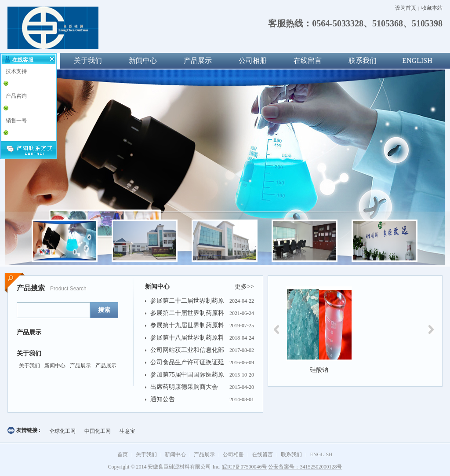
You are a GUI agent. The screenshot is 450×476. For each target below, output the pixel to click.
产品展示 (198, 60)
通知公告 (163, 399)
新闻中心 (143, 60)
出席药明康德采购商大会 (184, 387)
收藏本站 (432, 8)
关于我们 (88, 60)
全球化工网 (62, 431)
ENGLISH (417, 60)
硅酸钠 (319, 370)
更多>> (244, 287)
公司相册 (253, 60)
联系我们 (363, 60)
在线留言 (308, 60)
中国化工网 (98, 431)
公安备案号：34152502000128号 (305, 467)
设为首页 (406, 8)
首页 (123, 454)
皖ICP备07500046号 (245, 467)
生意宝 (127, 431)
